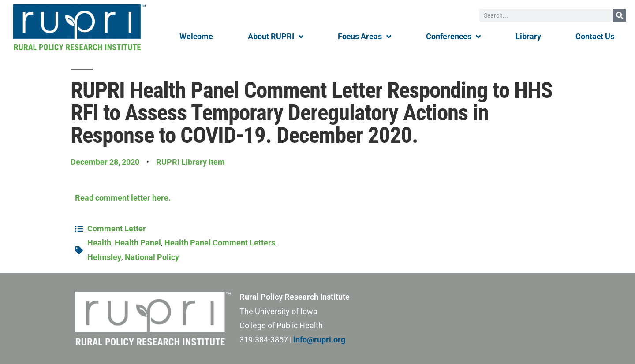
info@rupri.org (319, 340)
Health (99, 243)
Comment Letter (117, 228)
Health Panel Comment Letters (220, 243)
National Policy (152, 257)
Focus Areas (364, 37)
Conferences (453, 37)
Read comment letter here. (123, 198)
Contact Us (595, 36)
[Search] (620, 15)
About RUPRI (276, 37)
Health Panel (138, 243)
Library (528, 36)
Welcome (196, 36)
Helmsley (104, 257)
